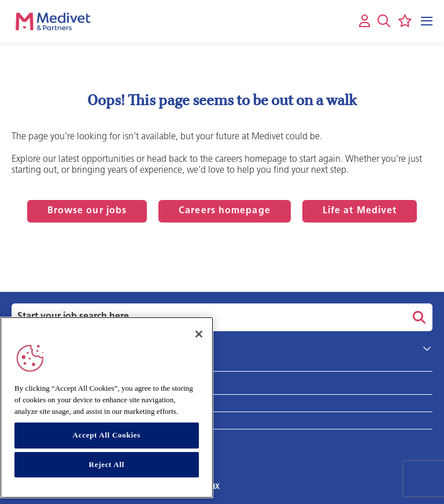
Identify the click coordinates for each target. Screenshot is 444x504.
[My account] (365, 22)
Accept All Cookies (107, 435)
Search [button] (417, 317)
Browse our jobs (87, 211)
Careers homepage (225, 211)
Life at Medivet (360, 211)
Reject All (107, 464)
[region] (107, 407)
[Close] (199, 334)
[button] (384, 21)
